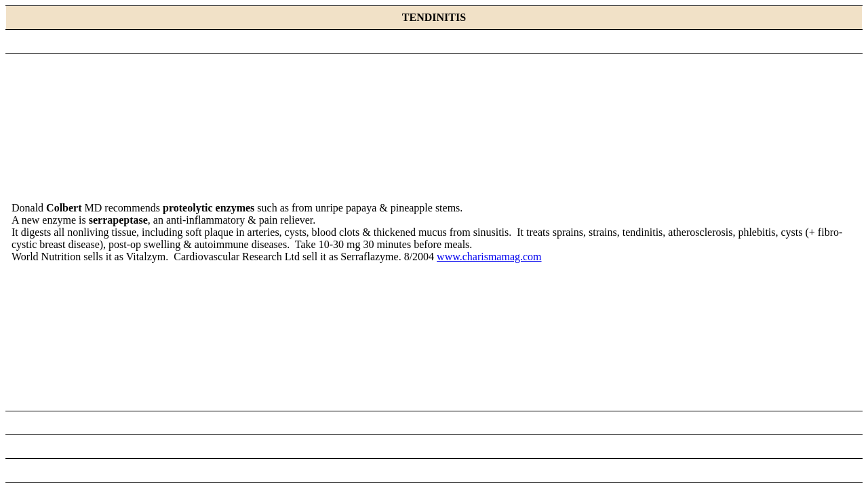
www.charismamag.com (489, 257)
